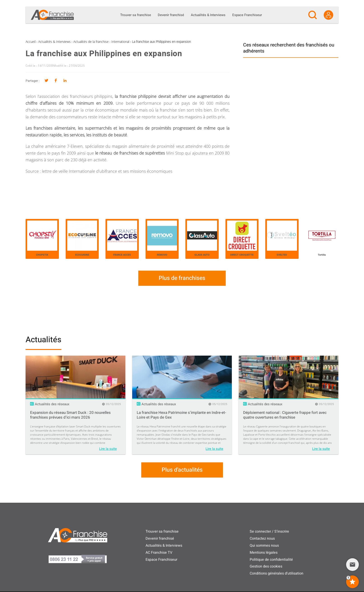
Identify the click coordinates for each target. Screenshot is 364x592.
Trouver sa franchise (162, 531)
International (120, 42)
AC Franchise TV (159, 553)
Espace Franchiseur (161, 560)
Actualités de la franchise (91, 42)
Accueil (31, 42)
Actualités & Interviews (54, 42)
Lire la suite (108, 449)
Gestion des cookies (266, 566)
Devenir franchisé (160, 539)
